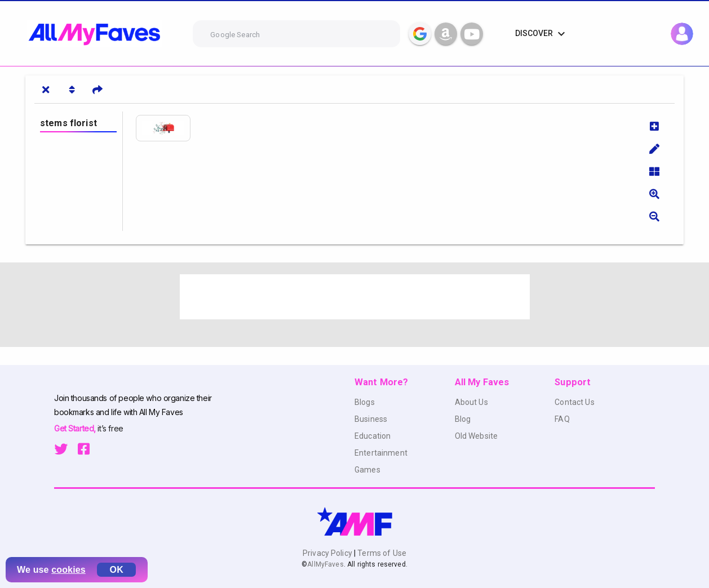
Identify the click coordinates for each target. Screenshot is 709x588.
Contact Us (574, 402)
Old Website (477, 436)
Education (373, 436)
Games (367, 470)
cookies (68, 570)
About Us (471, 402)
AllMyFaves (325, 564)
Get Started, (76, 428)
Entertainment (381, 453)
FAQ (562, 419)
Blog (463, 419)
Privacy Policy (328, 553)
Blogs (365, 402)
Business (371, 419)
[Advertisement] (355, 297)
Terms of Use (381, 553)
